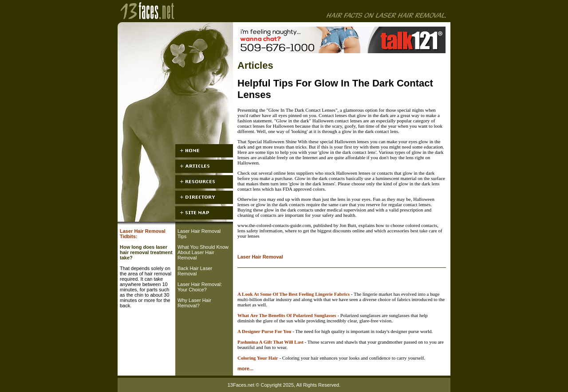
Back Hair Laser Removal (195, 271)
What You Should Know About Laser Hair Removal (203, 252)
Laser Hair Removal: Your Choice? (200, 287)
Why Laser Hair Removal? (194, 303)
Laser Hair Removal (260, 257)
